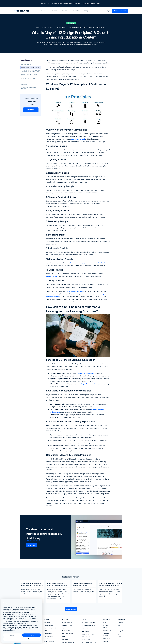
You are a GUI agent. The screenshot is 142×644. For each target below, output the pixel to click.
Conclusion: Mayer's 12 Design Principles (28, 88)
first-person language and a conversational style (88, 263)
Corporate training (68, 625)
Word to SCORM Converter (90, 640)
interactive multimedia (86, 373)
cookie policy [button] (29, 615)
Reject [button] (12, 635)
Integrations (121, 631)
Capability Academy (68, 642)
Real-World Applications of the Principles (28, 79)
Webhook (120, 628)
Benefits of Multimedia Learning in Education (29, 75)
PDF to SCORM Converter (89, 637)
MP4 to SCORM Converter (89, 643)
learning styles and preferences (89, 384)
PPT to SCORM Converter (89, 634)
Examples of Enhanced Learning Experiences (29, 84)
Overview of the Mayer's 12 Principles (30, 67)
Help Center (107, 638)
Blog (105, 622)
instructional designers (76, 291)
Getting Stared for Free (92, 4)
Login (108, 11)
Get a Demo (31, 545)
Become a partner (68, 633)
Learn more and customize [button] (22, 639)
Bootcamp (65, 639)
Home (38, 27)
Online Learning (67, 622)
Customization (49, 633)
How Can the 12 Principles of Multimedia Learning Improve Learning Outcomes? (31, 71)
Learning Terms (71, 609)
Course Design (49, 625)
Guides (106, 641)
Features (47, 622)
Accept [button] (32, 635)
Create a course (120, 11)
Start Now (31, 110)
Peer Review (85, 628)
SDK (119, 625)
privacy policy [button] (16, 609)
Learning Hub (107, 630)
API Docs (120, 622)
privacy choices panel (9, 631)
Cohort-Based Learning (88, 625)
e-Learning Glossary (48, 27)
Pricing (85, 11)
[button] (46, 11)
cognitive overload (78, 139)
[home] (22, 11)
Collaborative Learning (88, 622)
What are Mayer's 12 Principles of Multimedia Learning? (29, 64)
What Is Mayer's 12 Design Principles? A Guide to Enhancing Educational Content (81, 27)
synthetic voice (52, 276)
